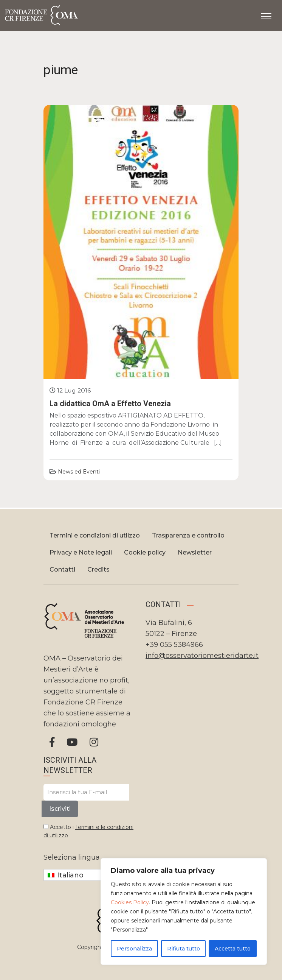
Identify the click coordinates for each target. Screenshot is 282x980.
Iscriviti (60, 809)
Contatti (62, 569)
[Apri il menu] (266, 15)
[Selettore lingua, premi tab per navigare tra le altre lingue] (90, 875)
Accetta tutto (233, 949)
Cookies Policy (130, 902)
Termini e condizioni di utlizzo (95, 535)
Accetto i (88, 831)
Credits (98, 569)
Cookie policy (145, 552)
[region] (184, 911)
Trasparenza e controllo (188, 535)
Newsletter (195, 552)
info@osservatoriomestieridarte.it (202, 656)
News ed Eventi (79, 472)
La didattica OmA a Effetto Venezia (110, 404)
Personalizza (134, 949)
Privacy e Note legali (81, 552)
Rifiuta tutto (184, 949)
